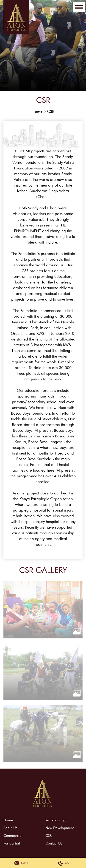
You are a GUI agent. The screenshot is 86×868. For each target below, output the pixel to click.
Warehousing (55, 820)
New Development (60, 828)
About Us (10, 828)
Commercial (13, 836)
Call (65, 863)
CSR (51, 112)
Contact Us (54, 843)
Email (21, 863)
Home (37, 112)
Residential (12, 843)
